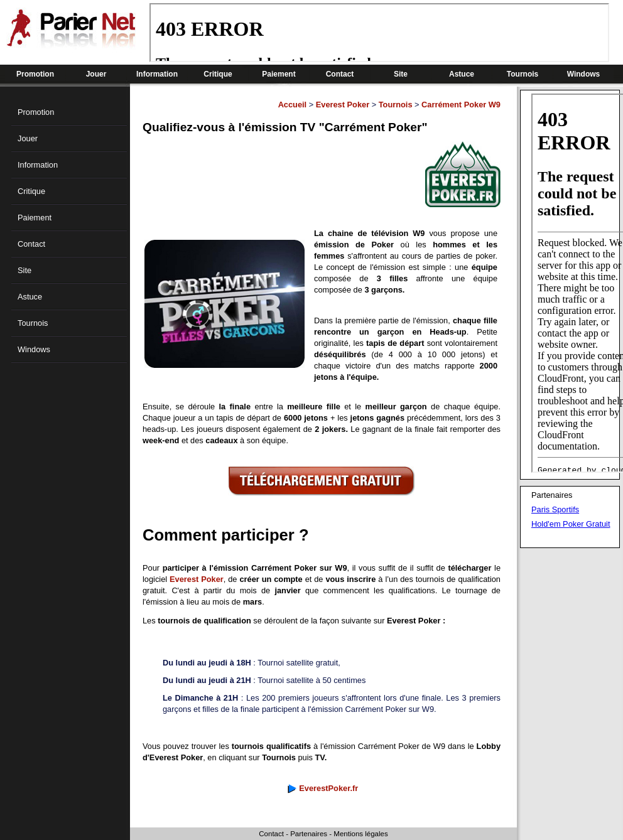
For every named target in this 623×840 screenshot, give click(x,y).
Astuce (462, 74)
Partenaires (309, 834)
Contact (340, 74)
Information (157, 74)
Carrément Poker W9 (461, 105)
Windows (584, 74)
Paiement (279, 74)
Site (401, 74)
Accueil (293, 105)
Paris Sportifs (555, 509)
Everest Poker (343, 105)
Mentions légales (360, 834)
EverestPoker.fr (328, 788)
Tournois (523, 74)
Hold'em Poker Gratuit (571, 524)
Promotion (35, 74)
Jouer (96, 74)
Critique (218, 74)
